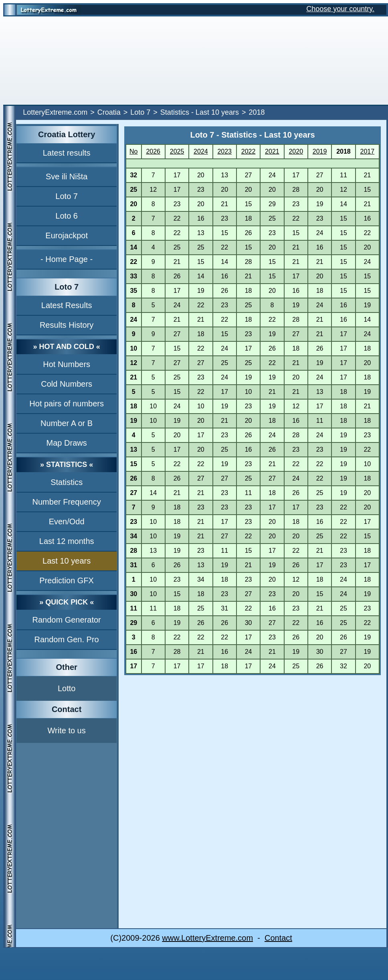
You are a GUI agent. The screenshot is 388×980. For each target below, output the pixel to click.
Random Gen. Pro (67, 639)
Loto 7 (140, 112)
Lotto (67, 688)
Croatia (109, 112)
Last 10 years (67, 561)
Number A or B (67, 423)
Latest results (67, 153)
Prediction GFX (67, 580)
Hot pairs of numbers (67, 404)
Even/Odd (67, 521)
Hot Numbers (67, 364)
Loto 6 (67, 216)
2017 (368, 151)
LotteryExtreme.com (55, 112)
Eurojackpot (67, 235)
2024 (201, 151)
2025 (177, 151)
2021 (272, 151)
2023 (224, 151)
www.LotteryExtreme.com (207, 938)
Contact (278, 938)
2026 (153, 151)
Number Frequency (67, 502)
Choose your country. (340, 9)
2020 (296, 151)
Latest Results (67, 305)
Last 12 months (67, 541)
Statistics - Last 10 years (200, 112)
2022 (249, 151)
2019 (320, 151)
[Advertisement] (194, 61)
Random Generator (67, 620)
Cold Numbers (67, 384)
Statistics (67, 482)
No (133, 151)
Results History (67, 325)
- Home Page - (67, 259)
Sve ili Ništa (67, 177)
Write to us (67, 730)
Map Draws (67, 443)
